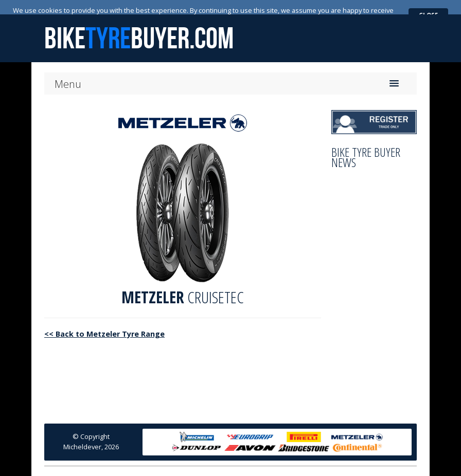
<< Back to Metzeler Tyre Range (104, 319)
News (193, 464)
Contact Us (227, 464)
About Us (162, 464)
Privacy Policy (273, 464)
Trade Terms (321, 464)
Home (130, 464)
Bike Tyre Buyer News (366, 143)
